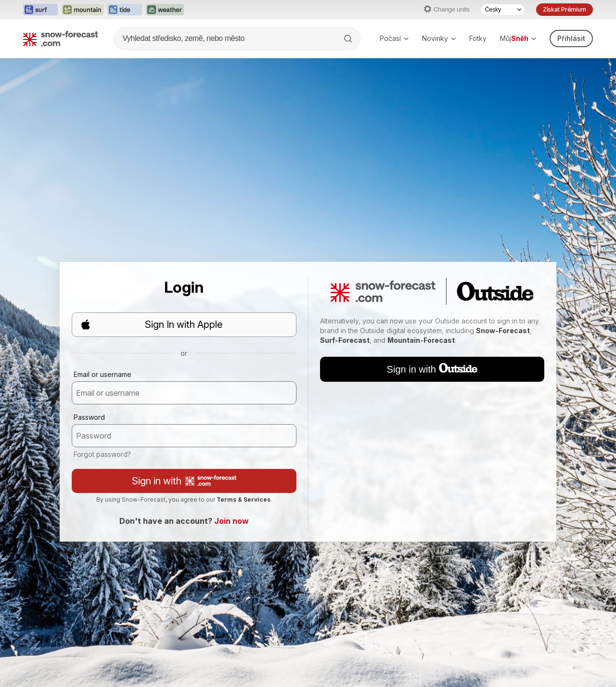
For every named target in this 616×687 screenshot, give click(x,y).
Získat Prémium (565, 9)
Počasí (394, 38)
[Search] (349, 39)
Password (89, 417)
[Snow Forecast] (61, 39)
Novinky (439, 38)
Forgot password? (102, 454)
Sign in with (184, 481)
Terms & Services (244, 499)
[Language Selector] (503, 10)
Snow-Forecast (503, 331)
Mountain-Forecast (421, 340)
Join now (231, 521)
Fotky (478, 38)
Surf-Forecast (345, 340)
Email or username (103, 374)
